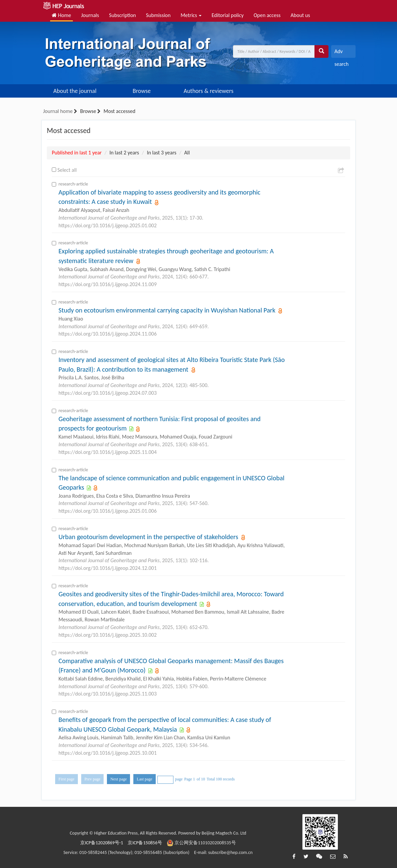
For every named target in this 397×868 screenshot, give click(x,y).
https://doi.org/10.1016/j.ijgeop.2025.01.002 (108, 225)
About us (300, 15)
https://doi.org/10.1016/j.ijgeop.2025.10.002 (108, 635)
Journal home (58, 111)
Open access (267, 15)
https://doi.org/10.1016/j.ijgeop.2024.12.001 (108, 568)
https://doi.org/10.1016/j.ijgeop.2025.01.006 (108, 511)
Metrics (191, 15)
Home (61, 15)
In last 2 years (124, 153)
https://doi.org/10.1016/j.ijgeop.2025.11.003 (108, 694)
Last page (144, 779)
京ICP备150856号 (145, 843)
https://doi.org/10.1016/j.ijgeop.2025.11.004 (108, 452)
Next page (118, 779)
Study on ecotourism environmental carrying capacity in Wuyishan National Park (168, 310)
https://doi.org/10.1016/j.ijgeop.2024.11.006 (108, 334)
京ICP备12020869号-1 (102, 843)
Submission (158, 15)
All (187, 153)
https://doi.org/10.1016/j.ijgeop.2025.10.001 (108, 753)
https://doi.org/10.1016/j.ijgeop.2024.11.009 (108, 284)
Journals (90, 15)
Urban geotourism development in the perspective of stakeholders (149, 537)
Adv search (342, 53)
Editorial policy (228, 15)
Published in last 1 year (77, 153)
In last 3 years (161, 153)
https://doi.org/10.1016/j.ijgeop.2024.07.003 (108, 393)
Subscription (122, 15)
